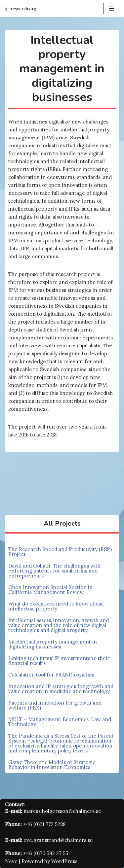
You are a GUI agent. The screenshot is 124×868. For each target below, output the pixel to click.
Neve (11, 861)
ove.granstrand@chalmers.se (58, 840)
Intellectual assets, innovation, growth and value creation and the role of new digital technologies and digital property (59, 625)
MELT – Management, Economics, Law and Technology (60, 722)
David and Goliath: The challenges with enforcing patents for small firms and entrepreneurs (54, 571)
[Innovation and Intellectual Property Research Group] (21, 9)
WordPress (64, 861)
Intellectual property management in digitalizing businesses (53, 644)
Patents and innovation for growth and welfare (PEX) (55, 705)
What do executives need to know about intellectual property (56, 606)
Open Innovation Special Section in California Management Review (50, 590)
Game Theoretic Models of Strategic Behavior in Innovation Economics (52, 765)
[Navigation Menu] (111, 9)
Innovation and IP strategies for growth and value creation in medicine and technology (61, 689)
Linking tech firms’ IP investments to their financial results (59, 661)
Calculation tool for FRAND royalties (51, 675)
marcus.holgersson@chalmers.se (62, 811)
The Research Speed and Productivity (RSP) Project (60, 552)
